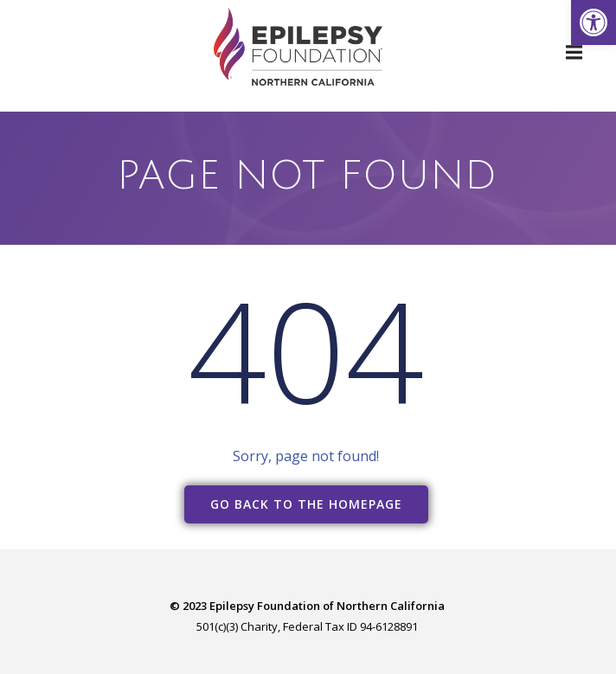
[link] (594, 22)
